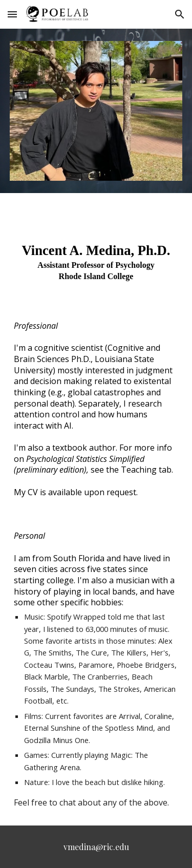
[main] (96, 265)
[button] (12, 14)
